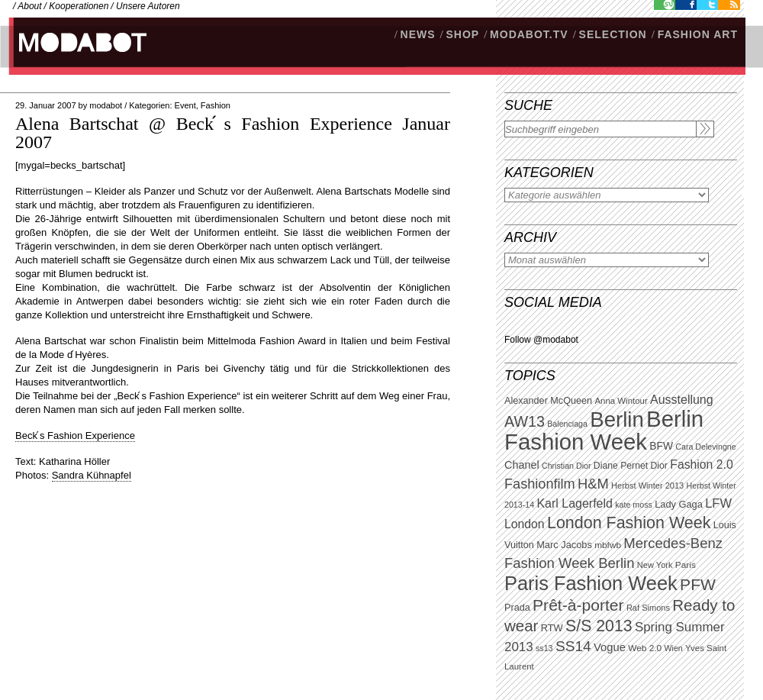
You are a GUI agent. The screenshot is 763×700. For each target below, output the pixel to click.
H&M (593, 484)
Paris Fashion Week (591, 583)
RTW (552, 628)
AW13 (525, 421)
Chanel (522, 465)
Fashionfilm (540, 484)
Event (185, 105)
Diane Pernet (621, 466)
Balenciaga (567, 424)
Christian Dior (567, 466)
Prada (517, 608)
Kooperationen (79, 6)
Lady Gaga (679, 504)
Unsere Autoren (148, 6)
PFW (698, 584)
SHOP (462, 34)
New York (655, 565)
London (525, 524)
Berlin (617, 419)
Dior (659, 466)
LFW (718, 503)
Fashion (216, 105)
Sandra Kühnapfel (92, 475)
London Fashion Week (629, 523)
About (29, 6)
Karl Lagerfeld (574, 503)
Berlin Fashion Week (604, 430)
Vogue (610, 647)
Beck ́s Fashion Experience (75, 435)
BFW (661, 446)
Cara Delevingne (705, 447)
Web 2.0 (645, 648)
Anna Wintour (621, 401)
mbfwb (608, 545)
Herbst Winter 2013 (647, 485)
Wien (673, 648)
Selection (613, 34)
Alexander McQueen (548, 401)
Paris (686, 565)
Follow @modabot (541, 340)
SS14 (573, 646)
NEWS (418, 34)
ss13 (544, 648)
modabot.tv (529, 34)
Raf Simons (648, 608)
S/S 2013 (599, 626)
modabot (106, 105)
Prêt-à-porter (578, 605)
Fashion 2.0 (701, 465)
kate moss (634, 505)
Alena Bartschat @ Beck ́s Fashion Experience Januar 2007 (233, 133)
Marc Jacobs (564, 545)
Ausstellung (682, 400)
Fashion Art (698, 34)
